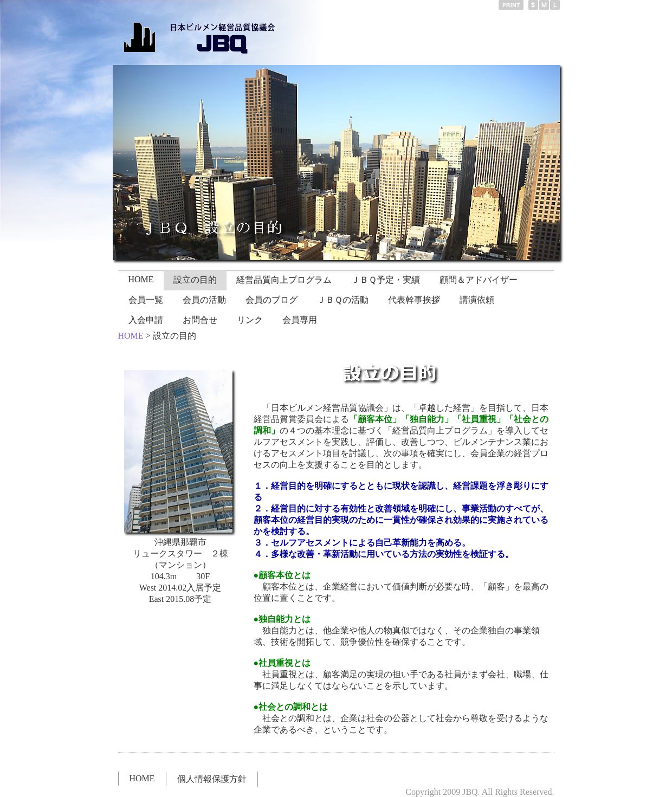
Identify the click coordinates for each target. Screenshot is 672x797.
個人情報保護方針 (212, 779)
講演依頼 (477, 300)
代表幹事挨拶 (414, 300)
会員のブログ (272, 300)
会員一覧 (146, 300)
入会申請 (146, 320)
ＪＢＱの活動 (343, 300)
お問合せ (200, 320)
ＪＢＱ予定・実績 (386, 280)
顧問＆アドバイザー (479, 280)
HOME (141, 279)
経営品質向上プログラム (284, 280)
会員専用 (300, 320)
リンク (250, 320)
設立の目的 (195, 280)
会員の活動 (204, 300)
